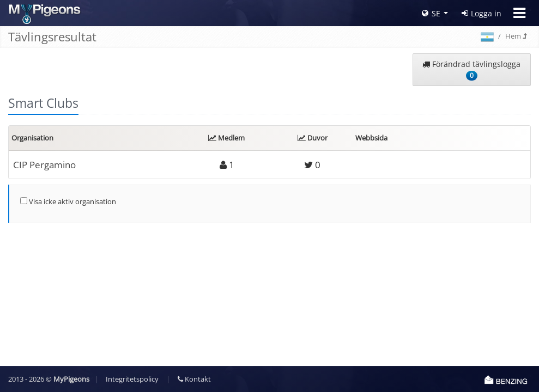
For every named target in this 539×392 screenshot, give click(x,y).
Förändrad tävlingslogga (471, 70)
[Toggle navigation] (519, 13)
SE (431, 13)
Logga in (482, 13)
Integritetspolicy (132, 379)
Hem (516, 36)
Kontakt (194, 379)
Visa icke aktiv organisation (68, 201)
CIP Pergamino (44, 165)
